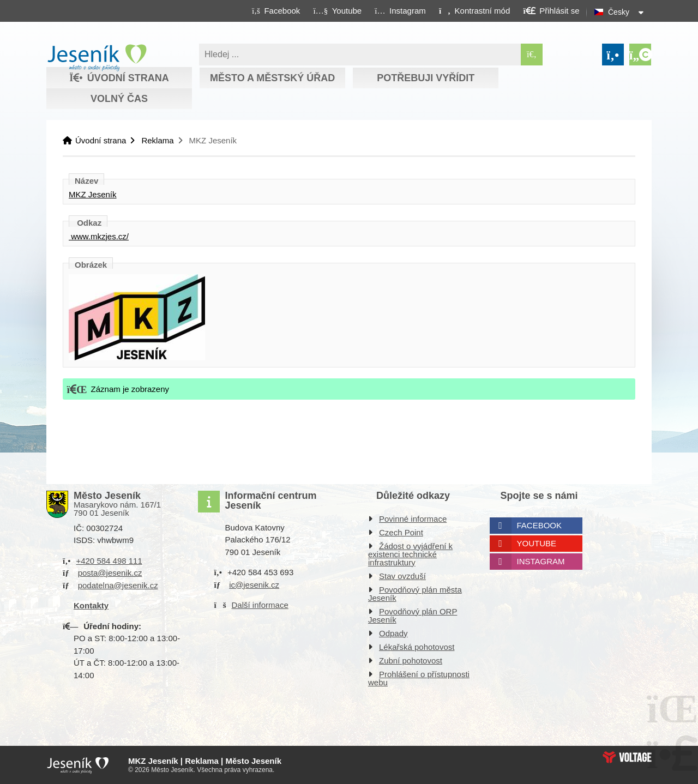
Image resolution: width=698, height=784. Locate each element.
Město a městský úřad (272, 78)
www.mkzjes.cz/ (99, 236)
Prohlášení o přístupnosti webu (419, 678)
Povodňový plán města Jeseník (415, 594)
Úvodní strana (97, 58)
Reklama (157, 140)
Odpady (393, 633)
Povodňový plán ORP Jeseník (413, 616)
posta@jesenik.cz (110, 573)
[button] (474, 10)
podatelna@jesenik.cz (118, 585)
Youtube (537, 543)
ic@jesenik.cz (254, 585)
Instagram (541, 561)
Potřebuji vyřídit (426, 78)
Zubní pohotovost (411, 661)
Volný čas (119, 99)
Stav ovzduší (402, 576)
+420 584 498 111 (109, 561)
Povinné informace (413, 519)
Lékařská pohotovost (417, 647)
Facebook (540, 525)
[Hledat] (532, 55)
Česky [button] (619, 12)
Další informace (260, 605)
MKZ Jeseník (93, 194)
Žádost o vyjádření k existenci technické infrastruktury (410, 554)
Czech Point (401, 532)
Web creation (627, 757)
